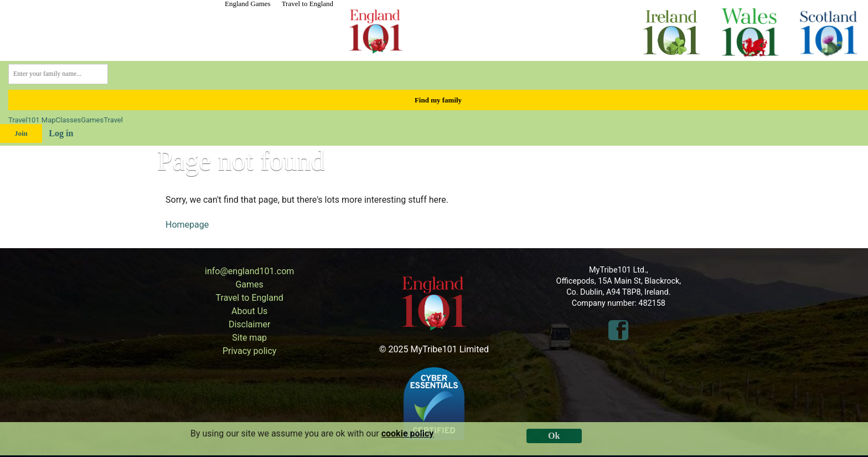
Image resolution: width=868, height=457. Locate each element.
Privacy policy (250, 351)
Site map (249, 338)
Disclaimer (249, 324)
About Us (249, 311)
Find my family (438, 100)
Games (92, 120)
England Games (248, 4)
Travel (18, 120)
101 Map (42, 120)
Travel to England (308, 4)
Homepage (187, 225)
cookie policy (408, 433)
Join (21, 133)
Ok (554, 436)
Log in (61, 133)
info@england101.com (249, 271)
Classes (69, 120)
